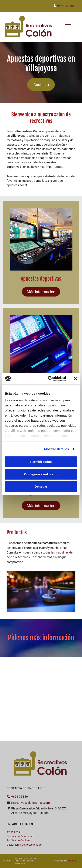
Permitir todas (41, 462)
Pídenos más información (41, 638)
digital (75, 861)
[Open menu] (68, 27)
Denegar (41, 486)
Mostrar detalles (57, 449)
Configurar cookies (41, 474)
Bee (69, 861)
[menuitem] (14, 832)
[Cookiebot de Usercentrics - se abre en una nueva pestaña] (49, 379)
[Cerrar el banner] (76, 379)
